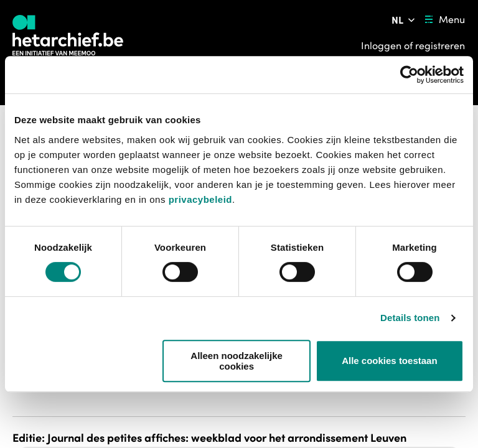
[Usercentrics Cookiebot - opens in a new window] (409, 75)
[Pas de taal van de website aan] (404, 20)
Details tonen (410, 318)
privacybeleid (200, 199)
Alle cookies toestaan (389, 361)
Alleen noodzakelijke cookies (237, 361)
